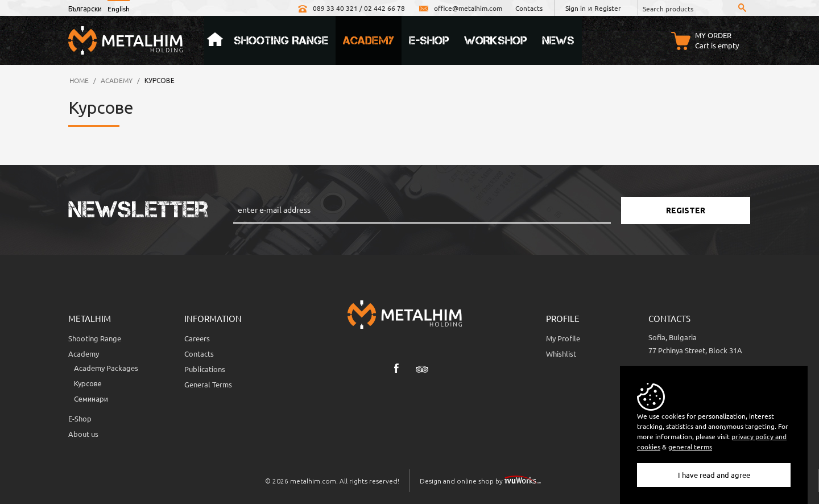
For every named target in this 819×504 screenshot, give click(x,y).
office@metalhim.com (460, 8)
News (558, 40)
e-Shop (429, 40)
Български (85, 9)
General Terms (208, 384)
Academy (369, 40)
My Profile (563, 338)
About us (83, 434)
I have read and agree (714, 475)
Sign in (576, 8)
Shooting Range (281, 40)
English (119, 9)
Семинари (91, 398)
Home (215, 40)
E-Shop (80, 418)
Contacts (529, 8)
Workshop (496, 40)
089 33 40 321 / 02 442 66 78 (351, 8)
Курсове (88, 383)
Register (608, 8)
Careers (197, 338)
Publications (205, 369)
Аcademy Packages (106, 368)
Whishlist (561, 354)
